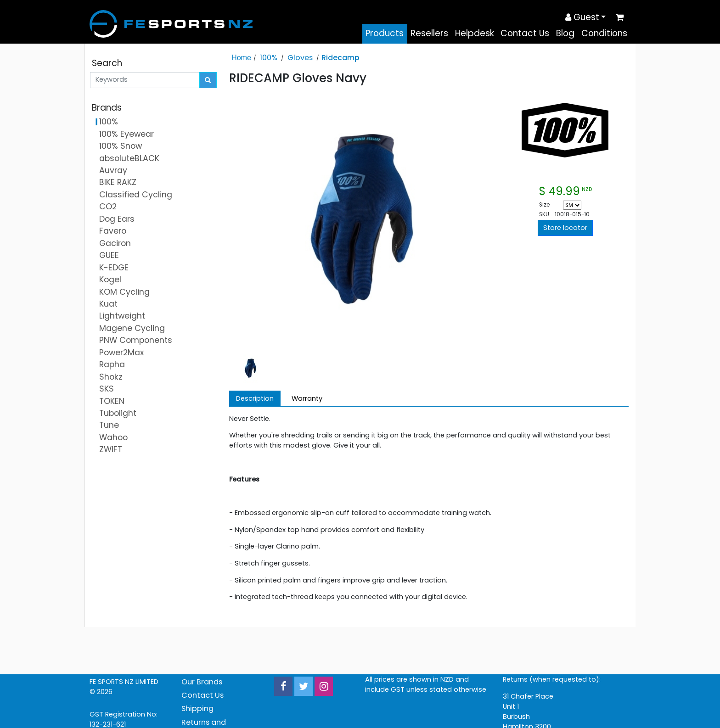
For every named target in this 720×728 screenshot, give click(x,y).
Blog (565, 33)
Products (385, 33)
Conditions (604, 33)
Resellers (429, 33)
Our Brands (202, 682)
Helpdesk (475, 33)
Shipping (197, 708)
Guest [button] (582, 17)
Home (241, 57)
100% (269, 58)
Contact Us (525, 33)
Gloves (300, 58)
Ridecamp (340, 58)
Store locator (565, 228)
